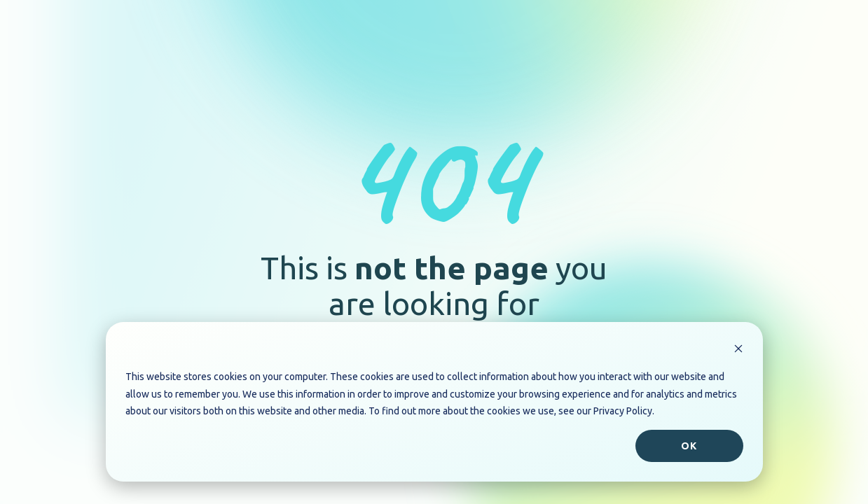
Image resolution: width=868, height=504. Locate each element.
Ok (689, 446)
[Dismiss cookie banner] (738, 350)
